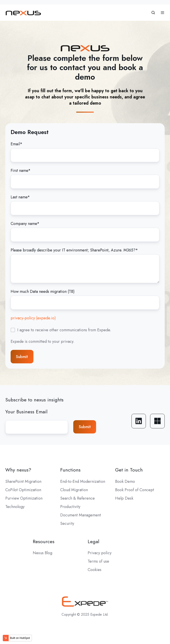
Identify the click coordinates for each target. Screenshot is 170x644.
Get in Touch (129, 470)
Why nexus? (18, 470)
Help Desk (124, 498)
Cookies (95, 570)
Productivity (70, 507)
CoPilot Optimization (23, 490)
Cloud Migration (74, 490)
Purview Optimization (24, 498)
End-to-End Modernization (83, 481)
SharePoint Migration (23, 481)
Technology (15, 507)
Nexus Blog (42, 553)
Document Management (81, 515)
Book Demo (125, 481)
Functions (70, 470)
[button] (153, 13)
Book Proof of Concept (135, 490)
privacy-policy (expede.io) (33, 318)
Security (67, 523)
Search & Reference (77, 498)
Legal (93, 541)
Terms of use (98, 561)
